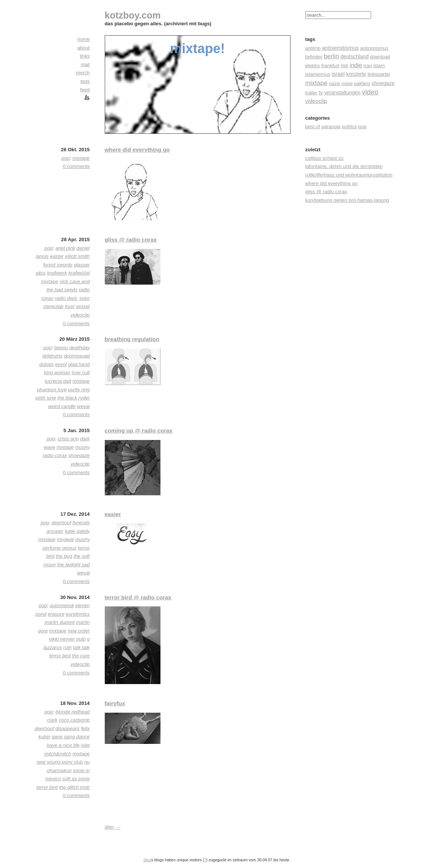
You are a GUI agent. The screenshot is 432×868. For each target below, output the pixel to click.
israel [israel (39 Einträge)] (338, 74)
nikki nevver (62, 639)
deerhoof (61, 523)
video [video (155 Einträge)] (370, 92)
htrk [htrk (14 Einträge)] (345, 66)
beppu (61, 348)
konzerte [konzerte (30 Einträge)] (356, 74)
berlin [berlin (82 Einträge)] (332, 56)
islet (85, 745)
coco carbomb (74, 720)
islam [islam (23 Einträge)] (379, 66)
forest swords (58, 265)
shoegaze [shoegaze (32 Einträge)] (383, 83)
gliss (41, 273)
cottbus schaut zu (324, 158)
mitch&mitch (58, 754)
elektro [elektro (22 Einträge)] (313, 66)
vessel (83, 306)
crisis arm (68, 439)
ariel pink (65, 248)
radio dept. (66, 298)
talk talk (82, 647)
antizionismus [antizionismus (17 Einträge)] (374, 48)
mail (85, 64)
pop (363, 127)
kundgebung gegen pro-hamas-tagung (347, 200)
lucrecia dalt (58, 381)
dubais (47, 364)
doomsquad (77, 356)
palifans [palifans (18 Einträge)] (362, 84)
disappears (67, 728)
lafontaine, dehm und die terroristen (344, 166)
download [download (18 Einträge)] (380, 57)
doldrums (53, 356)
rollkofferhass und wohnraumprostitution (349, 175)
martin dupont (60, 622)
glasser (82, 265)
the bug (64, 556)
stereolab (53, 306)
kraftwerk (57, 273)
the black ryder (73, 398)
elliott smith (77, 256)
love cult (81, 373)
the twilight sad (74, 565)
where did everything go (137, 150)
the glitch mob (74, 787)
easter (57, 256)
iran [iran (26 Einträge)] (368, 66)
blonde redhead (72, 712)
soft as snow (76, 779)
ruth (67, 647)
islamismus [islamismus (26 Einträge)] (318, 74)
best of (313, 127)
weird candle (62, 406)
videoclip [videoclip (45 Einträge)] (316, 101)
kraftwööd (79, 273)
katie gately (77, 531)
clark (52, 720)
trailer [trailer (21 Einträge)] (311, 93)
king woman (57, 373)
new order (79, 631)
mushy (82, 447)
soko (84, 298)
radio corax (55, 455)
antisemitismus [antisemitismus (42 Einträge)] (340, 48)
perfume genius (60, 548)
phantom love (52, 390)
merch (83, 73)
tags (85, 81)
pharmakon (59, 770)
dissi (147, 860)
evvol (61, 364)
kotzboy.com (133, 15)
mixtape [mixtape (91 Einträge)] (316, 83)
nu (87, 762)
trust (69, 306)
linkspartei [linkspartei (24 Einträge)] (379, 74)
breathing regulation (132, 339)
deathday (80, 348)
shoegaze (79, 455)
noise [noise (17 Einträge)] (347, 84)
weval (84, 406)
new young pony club (60, 762)
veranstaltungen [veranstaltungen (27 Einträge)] (342, 93)
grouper (55, 531)
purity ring (79, 390)
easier (113, 514)
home (83, 39)
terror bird (60, 656)
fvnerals (81, 523)
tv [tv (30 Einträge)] (321, 93)
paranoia (331, 127)
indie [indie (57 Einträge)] (356, 65)
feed (85, 90)
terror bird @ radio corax (138, 597)
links (85, 56)
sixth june (46, 398)
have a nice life (63, 745)
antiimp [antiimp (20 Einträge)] (313, 48)
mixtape (81, 158)
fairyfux (115, 703)
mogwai (65, 539)
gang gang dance (71, 737)
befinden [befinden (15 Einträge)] (314, 57)
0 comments (76, 166)
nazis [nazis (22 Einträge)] (334, 83)
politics (349, 127)
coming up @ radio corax (139, 430)
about (83, 48)
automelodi (62, 605)
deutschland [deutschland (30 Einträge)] (355, 56)
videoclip (80, 315)
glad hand (79, 364)
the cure (81, 656)
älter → (113, 827)
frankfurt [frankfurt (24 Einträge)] (330, 66)
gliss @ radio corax (131, 239)
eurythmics (78, 614)
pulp (81, 639)
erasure (56, 614)
